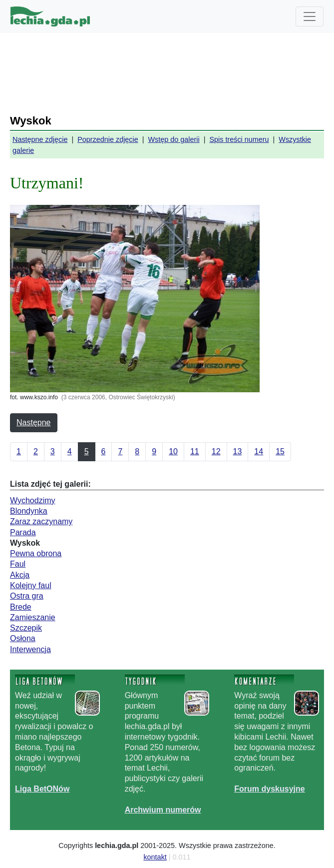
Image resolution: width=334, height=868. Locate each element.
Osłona (23, 638)
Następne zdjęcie (40, 139)
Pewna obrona (36, 553)
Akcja (20, 575)
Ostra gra (27, 596)
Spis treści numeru (239, 139)
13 (238, 451)
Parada (23, 532)
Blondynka (29, 511)
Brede (21, 607)
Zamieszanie (33, 617)
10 (173, 451)
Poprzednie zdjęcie (108, 139)
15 (280, 451)
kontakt (155, 857)
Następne (34, 423)
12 (216, 451)
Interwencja (30, 649)
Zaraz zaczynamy (41, 521)
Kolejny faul (31, 585)
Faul (18, 564)
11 (195, 451)
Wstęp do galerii (173, 139)
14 (259, 451)
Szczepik (26, 628)
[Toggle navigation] (310, 16)
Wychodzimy (33, 500)
